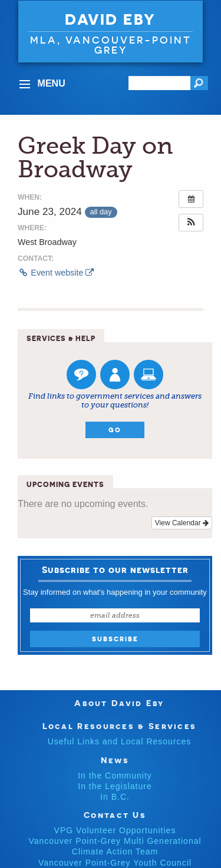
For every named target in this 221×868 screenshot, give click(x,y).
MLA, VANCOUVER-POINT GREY (111, 45)
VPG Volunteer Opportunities (115, 830)
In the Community (115, 776)
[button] (191, 223)
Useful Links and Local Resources (120, 741)
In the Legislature (115, 786)
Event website (56, 273)
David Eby (111, 19)
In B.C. (115, 797)
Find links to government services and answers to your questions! (115, 401)
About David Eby (119, 703)
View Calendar (182, 523)
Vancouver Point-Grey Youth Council (115, 863)
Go (115, 430)
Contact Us (115, 815)
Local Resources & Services (120, 726)
